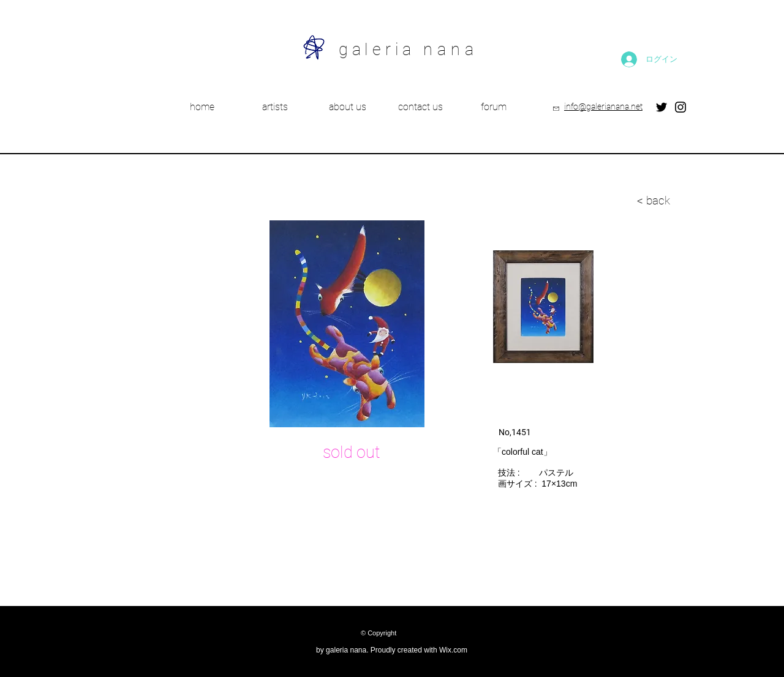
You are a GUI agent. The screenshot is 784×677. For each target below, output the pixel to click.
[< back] (593, 201)
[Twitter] (661, 107)
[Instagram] (680, 107)
